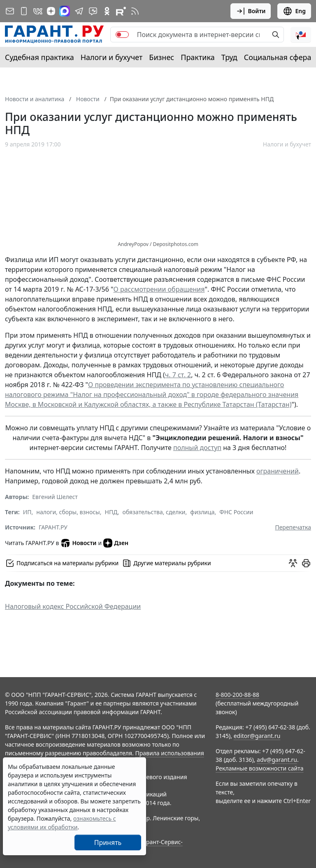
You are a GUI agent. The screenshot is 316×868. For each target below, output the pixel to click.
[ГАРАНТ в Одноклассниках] (107, 11)
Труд (229, 57)
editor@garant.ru (257, 736)
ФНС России (236, 512)
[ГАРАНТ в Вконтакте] (38, 11)
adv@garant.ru (277, 760)
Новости (78, 543)
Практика (197, 57)
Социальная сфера (278, 57)
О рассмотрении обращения (159, 289)
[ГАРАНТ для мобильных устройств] (24, 11)
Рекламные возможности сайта (260, 768)
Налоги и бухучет (112, 57)
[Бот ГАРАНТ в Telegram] (93, 11)
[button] (301, 35)
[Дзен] (51, 11)
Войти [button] (251, 11)
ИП (27, 512)
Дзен (116, 543)
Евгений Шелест (55, 497)
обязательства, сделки (154, 512)
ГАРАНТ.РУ (53, 527)
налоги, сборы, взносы (68, 512)
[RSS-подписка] (135, 11)
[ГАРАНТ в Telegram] (79, 11)
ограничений (278, 471)
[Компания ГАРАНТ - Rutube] (121, 11)
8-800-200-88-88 (237, 695)
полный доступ (197, 448)
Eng (294, 11)
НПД (111, 512)
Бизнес (161, 57)
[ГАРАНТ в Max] (65, 11)
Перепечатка (293, 527)
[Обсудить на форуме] (293, 563)
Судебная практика (39, 57)
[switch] (122, 35)
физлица (202, 512)
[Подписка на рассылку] (10, 11)
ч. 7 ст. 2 (178, 375)
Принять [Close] (108, 842)
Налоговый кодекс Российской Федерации (73, 606)
